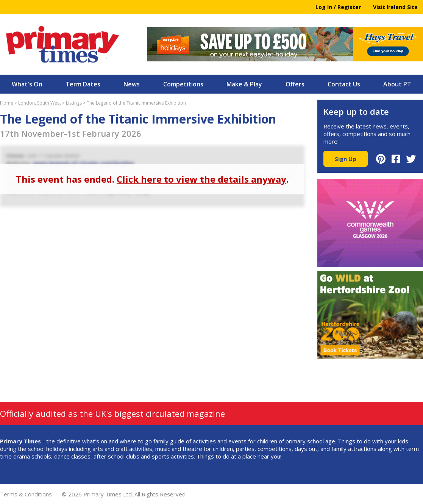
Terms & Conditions (26, 494)
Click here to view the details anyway (201, 179)
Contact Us (344, 84)
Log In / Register (338, 7)
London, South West (40, 103)
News (132, 84)
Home (7, 103)
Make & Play (244, 84)
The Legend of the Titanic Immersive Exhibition (136, 103)
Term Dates (83, 84)
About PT (397, 84)
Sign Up (346, 159)
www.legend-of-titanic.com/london (84, 163)
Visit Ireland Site (395, 7)
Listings (74, 103)
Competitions (183, 84)
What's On (27, 84)
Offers (295, 84)
